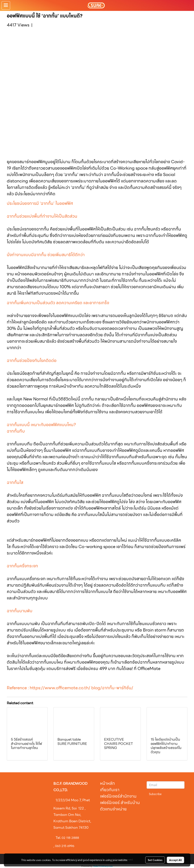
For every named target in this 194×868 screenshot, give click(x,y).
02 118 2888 (70, 838)
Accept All (175, 860)
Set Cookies (155, 860)
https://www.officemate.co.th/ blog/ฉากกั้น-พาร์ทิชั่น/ (81, 688)
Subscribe (155, 794)
